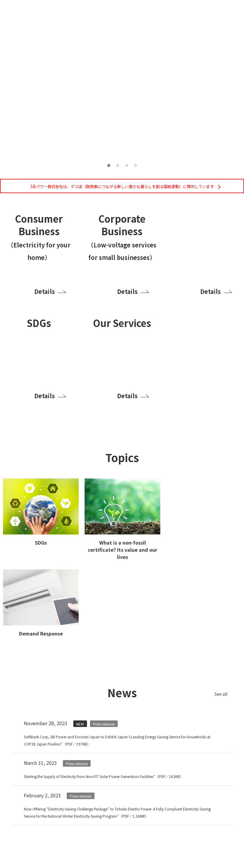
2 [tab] (118, 165)
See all (217, 700)
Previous (29, 81)
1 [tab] (109, 165)
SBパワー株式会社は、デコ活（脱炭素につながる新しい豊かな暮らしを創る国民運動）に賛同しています (122, 189)
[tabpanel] (122, 88)
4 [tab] (136, 165)
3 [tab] (127, 165)
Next (215, 81)
